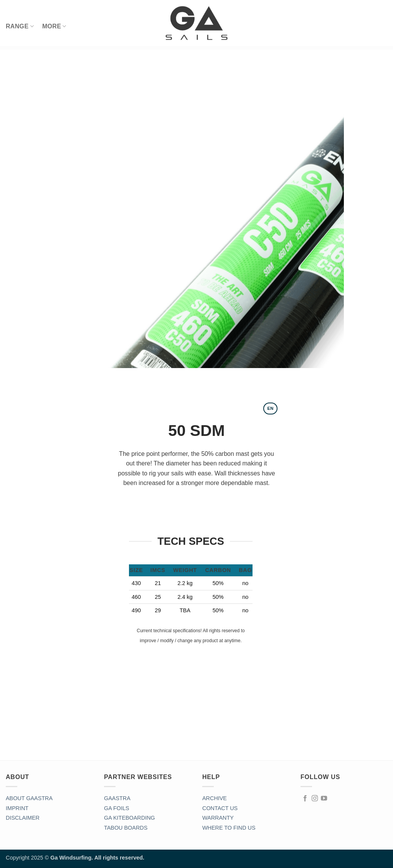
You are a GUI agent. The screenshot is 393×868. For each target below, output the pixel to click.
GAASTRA (117, 798)
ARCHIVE (215, 798)
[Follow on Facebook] (305, 799)
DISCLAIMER (23, 818)
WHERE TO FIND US (229, 828)
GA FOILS (117, 808)
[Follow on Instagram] (315, 799)
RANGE (20, 26)
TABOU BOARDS (126, 828)
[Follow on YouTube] (324, 799)
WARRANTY (218, 818)
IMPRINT (17, 808)
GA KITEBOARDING (130, 818)
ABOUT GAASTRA (29, 798)
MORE (54, 26)
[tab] (270, 409)
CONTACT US (220, 808)
